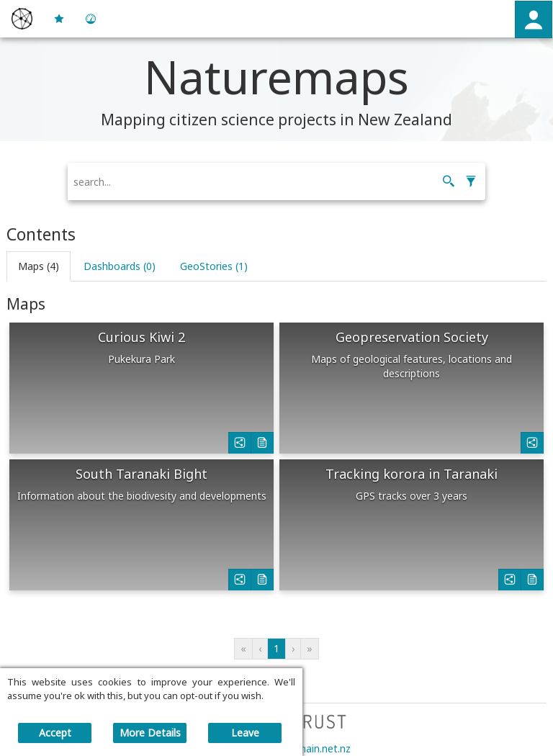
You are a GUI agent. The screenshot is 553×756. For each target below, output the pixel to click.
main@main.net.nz (307, 748)
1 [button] (276, 648)
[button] (534, 19)
